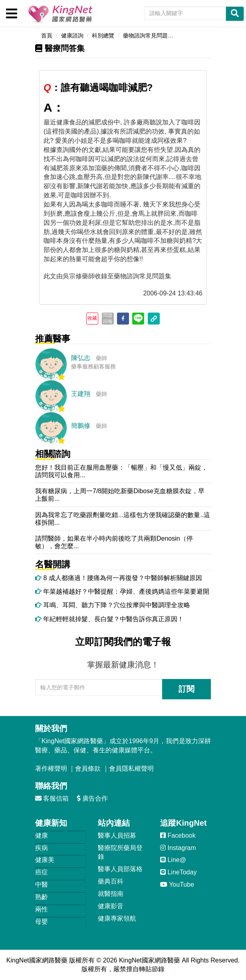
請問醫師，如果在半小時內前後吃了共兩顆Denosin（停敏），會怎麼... (114, 542)
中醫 (42, 885)
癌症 (42, 872)
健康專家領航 (117, 918)
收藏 (92, 318)
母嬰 (42, 922)
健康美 (45, 860)
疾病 (42, 848)
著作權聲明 (51, 768)
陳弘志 (81, 358)
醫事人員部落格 (120, 869)
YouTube (177, 885)
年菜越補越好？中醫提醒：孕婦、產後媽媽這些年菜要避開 (122, 591)
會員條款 (88, 768)
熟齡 (42, 897)
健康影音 (111, 906)
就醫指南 (111, 894)
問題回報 (108, 318)
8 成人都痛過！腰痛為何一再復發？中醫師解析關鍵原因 (119, 578)
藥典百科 (111, 881)
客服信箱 (52, 798)
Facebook (178, 835)
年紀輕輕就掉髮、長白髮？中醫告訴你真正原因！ (109, 619)
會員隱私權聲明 (131, 768)
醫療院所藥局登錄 (120, 852)
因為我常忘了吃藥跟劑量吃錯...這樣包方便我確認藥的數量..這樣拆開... (123, 519)
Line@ (173, 860)
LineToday (178, 872)
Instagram (178, 848)
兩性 (42, 909)
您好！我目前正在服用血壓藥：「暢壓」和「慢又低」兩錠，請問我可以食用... (121, 471)
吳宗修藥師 (79, 276)
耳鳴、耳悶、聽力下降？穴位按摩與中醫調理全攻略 (113, 605)
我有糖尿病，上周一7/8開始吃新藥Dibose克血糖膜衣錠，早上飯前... (120, 495)
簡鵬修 (81, 426)
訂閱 (186, 689)
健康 (42, 835)
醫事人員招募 (117, 835)
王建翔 (81, 394)
